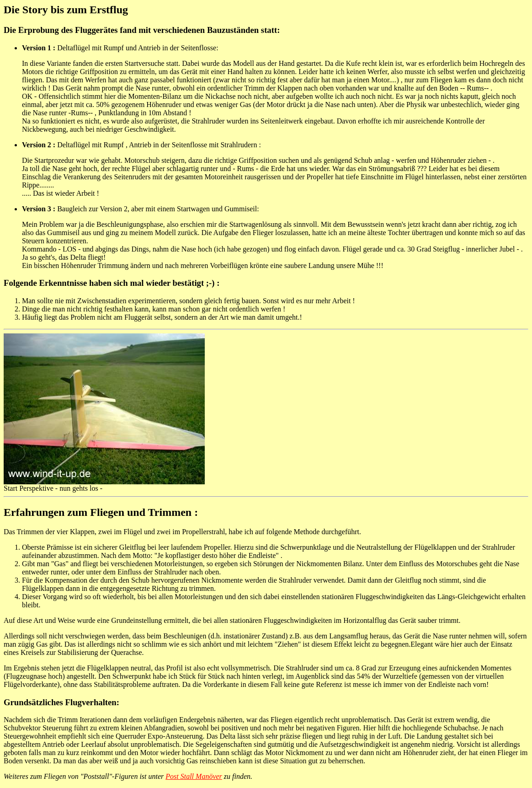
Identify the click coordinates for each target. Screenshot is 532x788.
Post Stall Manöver (194, 776)
